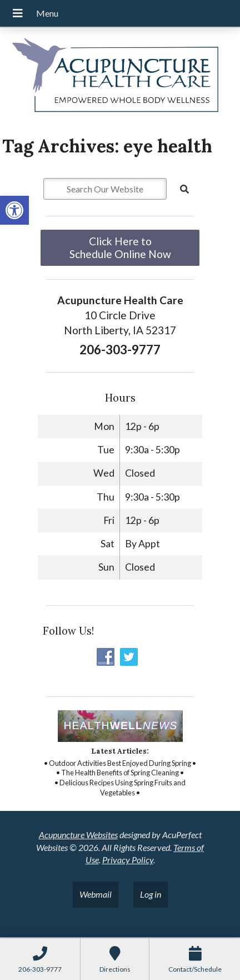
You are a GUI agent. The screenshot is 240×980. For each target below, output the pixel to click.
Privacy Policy (128, 860)
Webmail (96, 894)
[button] (14, 210)
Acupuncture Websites (78, 835)
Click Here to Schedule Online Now (120, 248)
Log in (151, 894)
